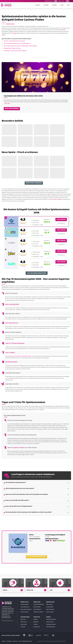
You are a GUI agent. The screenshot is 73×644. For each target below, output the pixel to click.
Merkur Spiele (49, 616)
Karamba (36, 631)
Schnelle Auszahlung (51, 631)
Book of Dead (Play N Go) (12, 351)
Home (3, 24)
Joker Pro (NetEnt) (10, 381)
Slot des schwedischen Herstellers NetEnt (21, 384)
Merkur (60, 231)
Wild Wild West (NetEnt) (11, 390)
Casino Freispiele (24, 624)
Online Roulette (37, 619)
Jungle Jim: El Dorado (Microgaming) (15, 371)
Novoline (54, 231)
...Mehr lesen (7, 99)
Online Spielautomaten (39, 616)
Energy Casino (37, 639)
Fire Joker (23, 639)
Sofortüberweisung (51, 639)
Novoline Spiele (50, 619)
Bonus (62, 5)
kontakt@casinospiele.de (7, 633)
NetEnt (64, 30)
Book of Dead (24, 636)
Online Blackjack (37, 621)
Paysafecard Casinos (51, 636)
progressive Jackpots (19, 472)
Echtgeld (14, 33)
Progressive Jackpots (38, 624)
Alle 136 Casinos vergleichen (37, 301)
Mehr (68, 5)
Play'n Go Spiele (50, 624)
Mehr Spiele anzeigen (34, 215)
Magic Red (36, 634)
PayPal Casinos (50, 634)
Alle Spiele (46, 5)
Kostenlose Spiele (25, 616)
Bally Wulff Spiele (50, 621)
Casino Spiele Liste (25, 619)
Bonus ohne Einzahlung (26, 621)
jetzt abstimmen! (12, 104)
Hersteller (55, 5)
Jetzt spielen (61, 247)
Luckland (36, 636)
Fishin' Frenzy (24, 634)
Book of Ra (23, 631)
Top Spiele (38, 5)
